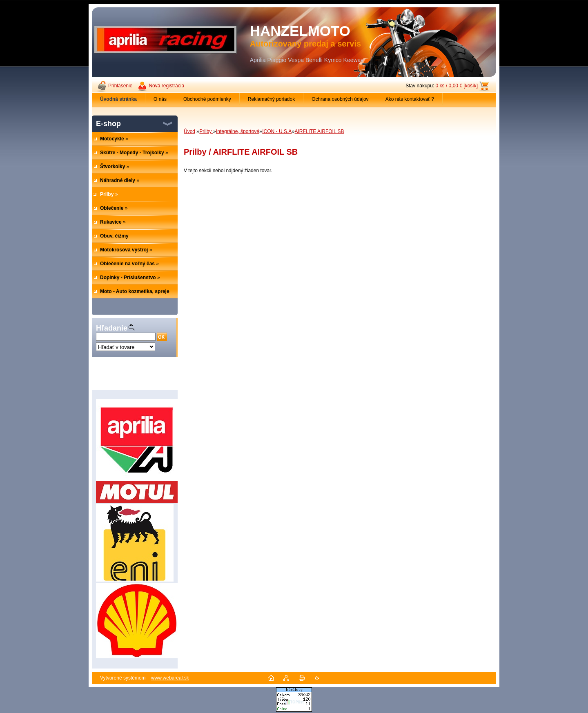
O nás (160, 99)
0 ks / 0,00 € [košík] (457, 86)
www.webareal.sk (170, 678)
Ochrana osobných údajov (340, 99)
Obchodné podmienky (207, 99)
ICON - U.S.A (277, 131)
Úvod (189, 131)
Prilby (206, 131)
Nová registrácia (166, 86)
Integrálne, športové (238, 131)
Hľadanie (112, 328)
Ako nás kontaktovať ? (410, 99)
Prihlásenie (120, 86)
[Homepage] (119, 99)
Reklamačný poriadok (271, 99)
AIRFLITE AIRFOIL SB (320, 131)
